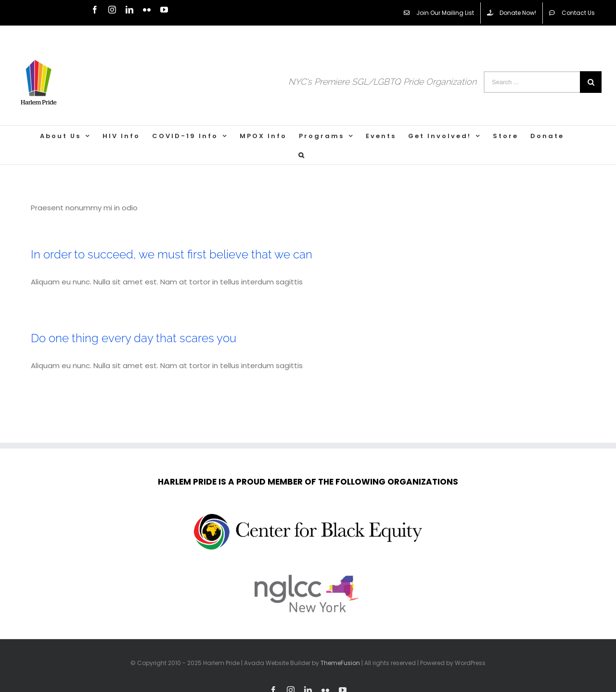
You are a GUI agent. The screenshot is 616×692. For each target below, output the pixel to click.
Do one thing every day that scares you (134, 338)
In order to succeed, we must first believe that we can (172, 254)
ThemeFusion (340, 663)
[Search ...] (532, 82)
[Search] (302, 154)
